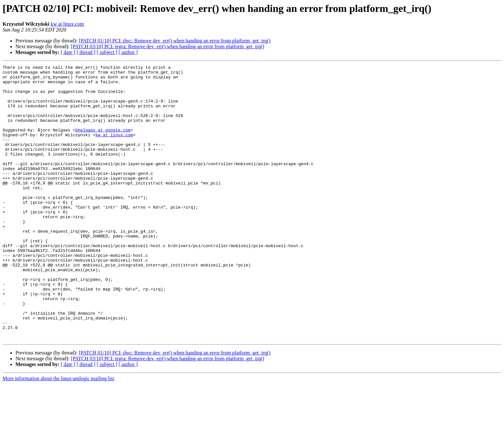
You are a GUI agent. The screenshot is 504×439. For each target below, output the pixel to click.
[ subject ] (107, 52)
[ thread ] (86, 52)
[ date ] (68, 52)
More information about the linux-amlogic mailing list (59, 433)
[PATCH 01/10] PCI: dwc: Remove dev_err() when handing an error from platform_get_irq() (175, 41)
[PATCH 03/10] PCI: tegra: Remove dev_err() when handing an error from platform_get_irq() (167, 46)
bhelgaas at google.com (103, 143)
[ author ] (128, 52)
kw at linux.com (67, 24)
